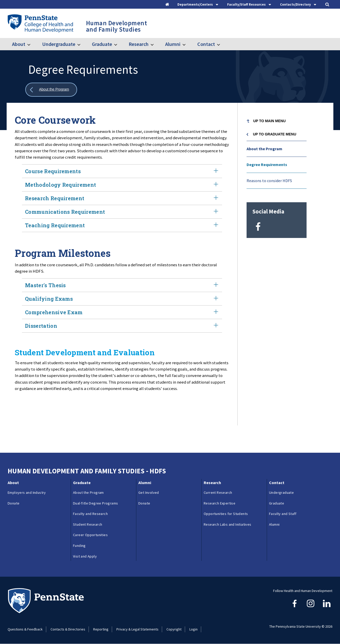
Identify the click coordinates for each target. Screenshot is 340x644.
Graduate (102, 44)
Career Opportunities (90, 535)
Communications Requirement (122, 212)
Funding (79, 546)
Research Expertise (220, 503)
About (19, 44)
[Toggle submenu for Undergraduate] (82, 44)
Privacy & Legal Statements (137, 629)
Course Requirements (122, 171)
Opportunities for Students (226, 514)
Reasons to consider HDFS (269, 181)
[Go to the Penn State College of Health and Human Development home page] (40, 23)
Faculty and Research (90, 514)
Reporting (101, 629)
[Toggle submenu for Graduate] (119, 44)
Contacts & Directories (68, 629)
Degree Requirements (267, 165)
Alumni (173, 44)
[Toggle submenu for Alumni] (187, 44)
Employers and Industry (27, 493)
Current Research (218, 493)
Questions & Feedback (25, 629)
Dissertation (122, 326)
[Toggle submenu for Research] (155, 44)
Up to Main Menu (269, 121)
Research (139, 44)
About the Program (264, 149)
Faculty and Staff (283, 514)
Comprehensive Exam (122, 312)
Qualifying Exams (122, 299)
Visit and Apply (85, 556)
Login (193, 629)
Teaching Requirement (122, 225)
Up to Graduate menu (275, 134)
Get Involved (149, 493)
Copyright (174, 629)
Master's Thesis (122, 285)
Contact (206, 44)
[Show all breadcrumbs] (51, 90)
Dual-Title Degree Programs (95, 503)
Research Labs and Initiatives (228, 524)
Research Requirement (122, 198)
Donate (14, 503)
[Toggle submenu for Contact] (222, 44)
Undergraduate (59, 44)
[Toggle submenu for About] (32, 44)
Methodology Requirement (122, 185)
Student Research (88, 524)
